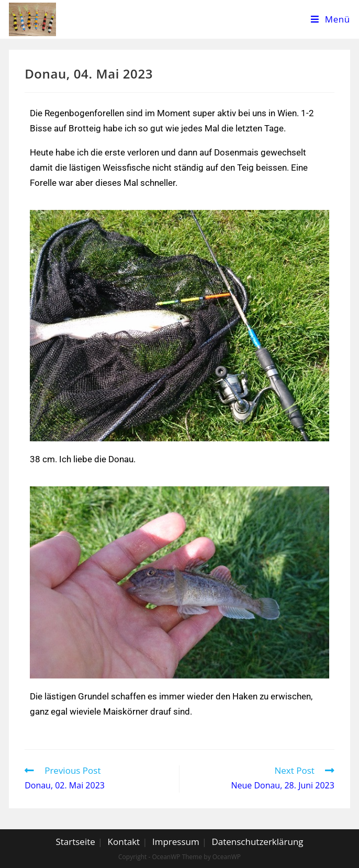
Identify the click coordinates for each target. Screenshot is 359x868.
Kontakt (124, 842)
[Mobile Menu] (330, 19)
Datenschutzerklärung (257, 842)
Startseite (75, 842)
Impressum (176, 842)
